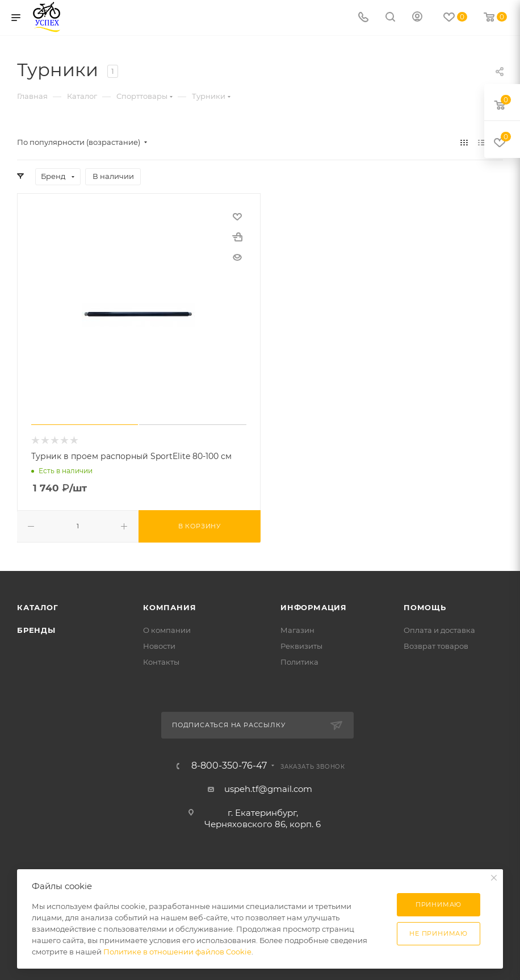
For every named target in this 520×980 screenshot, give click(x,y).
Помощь (425, 607)
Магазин (297, 630)
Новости (159, 646)
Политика (299, 662)
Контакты (161, 662)
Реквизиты (301, 646)
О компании (167, 630)
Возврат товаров (436, 646)
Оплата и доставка (439, 630)
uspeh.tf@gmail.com (268, 789)
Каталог (38, 607)
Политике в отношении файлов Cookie (177, 952)
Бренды (36, 630)
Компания (169, 607)
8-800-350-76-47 (229, 766)
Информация (314, 607)
